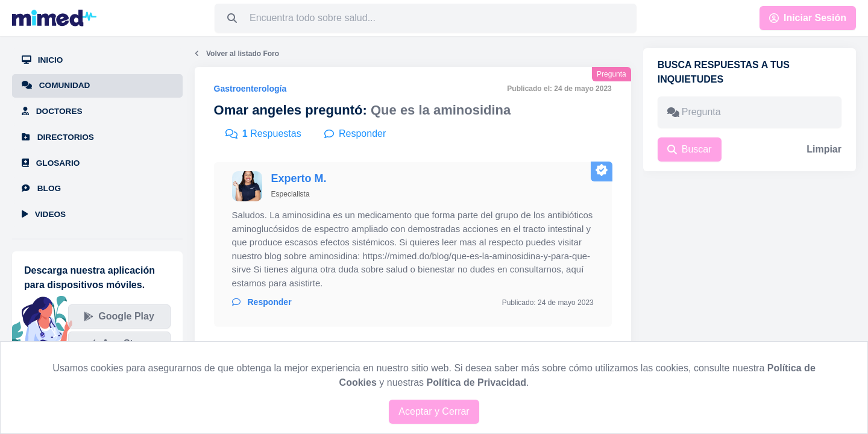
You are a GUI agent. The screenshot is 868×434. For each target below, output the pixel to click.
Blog (41, 188)
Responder (262, 302)
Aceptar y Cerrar (434, 411)
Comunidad (56, 85)
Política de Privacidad (476, 382)
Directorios (58, 137)
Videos (44, 214)
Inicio (42, 60)
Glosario (51, 163)
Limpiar (824, 149)
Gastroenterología (250, 89)
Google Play (119, 316)
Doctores (52, 111)
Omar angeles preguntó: (291, 110)
